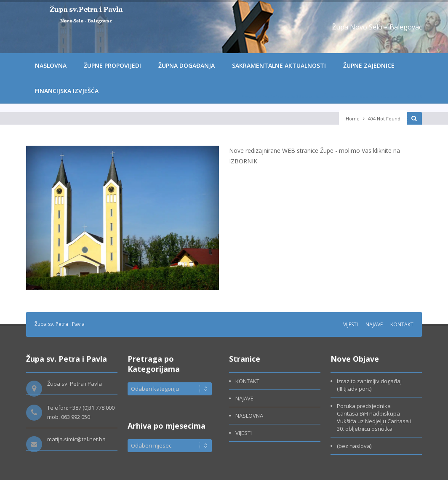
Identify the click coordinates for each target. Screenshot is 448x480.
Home (353, 119)
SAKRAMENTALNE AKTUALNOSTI (279, 65)
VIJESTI (351, 324)
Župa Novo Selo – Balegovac (377, 27)
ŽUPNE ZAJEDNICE (369, 65)
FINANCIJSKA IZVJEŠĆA (67, 91)
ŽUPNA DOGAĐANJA (187, 65)
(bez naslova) (354, 446)
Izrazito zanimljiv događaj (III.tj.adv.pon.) (370, 385)
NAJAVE (374, 324)
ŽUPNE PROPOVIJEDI (112, 65)
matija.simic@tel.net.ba (76, 439)
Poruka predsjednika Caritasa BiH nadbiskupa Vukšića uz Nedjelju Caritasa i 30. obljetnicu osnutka (374, 417)
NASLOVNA (51, 65)
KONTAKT (402, 324)
